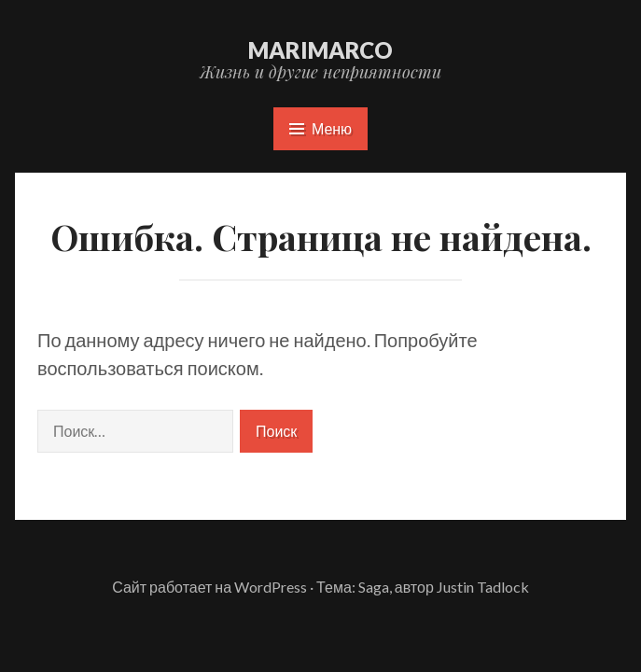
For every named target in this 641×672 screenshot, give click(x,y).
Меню (320, 128)
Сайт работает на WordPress (209, 587)
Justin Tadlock (483, 587)
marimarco (320, 50)
